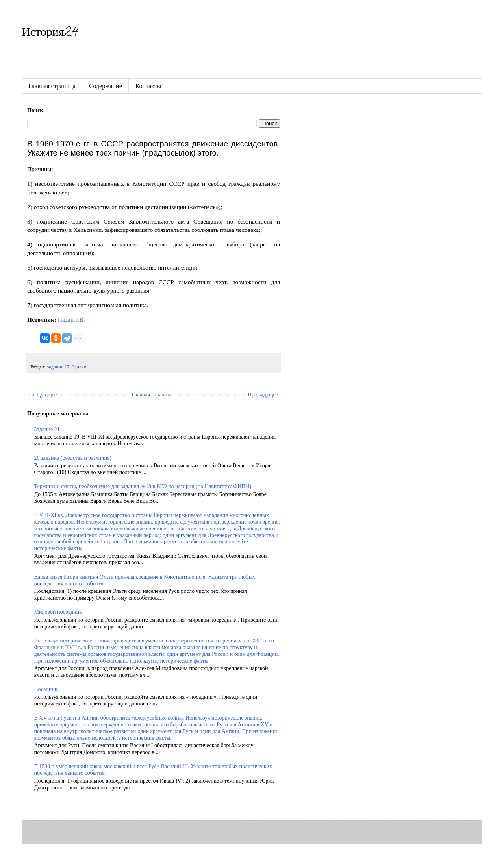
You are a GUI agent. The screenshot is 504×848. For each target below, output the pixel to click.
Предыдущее (263, 395)
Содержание (106, 86)
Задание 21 (47, 429)
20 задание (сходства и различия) (73, 458)
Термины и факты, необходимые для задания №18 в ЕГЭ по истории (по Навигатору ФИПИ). (144, 486)
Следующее (43, 395)
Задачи (79, 367)
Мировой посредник (58, 612)
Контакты (148, 86)
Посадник (46, 689)
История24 (50, 34)
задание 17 (58, 367)
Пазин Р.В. (71, 319)
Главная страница (52, 86)
